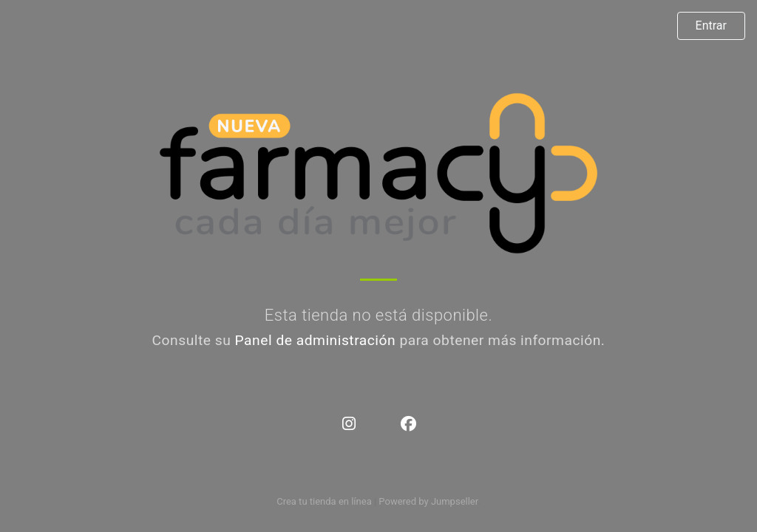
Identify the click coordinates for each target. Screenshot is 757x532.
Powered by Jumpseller (428, 501)
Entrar (711, 25)
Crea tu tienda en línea (325, 501)
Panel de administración (316, 340)
